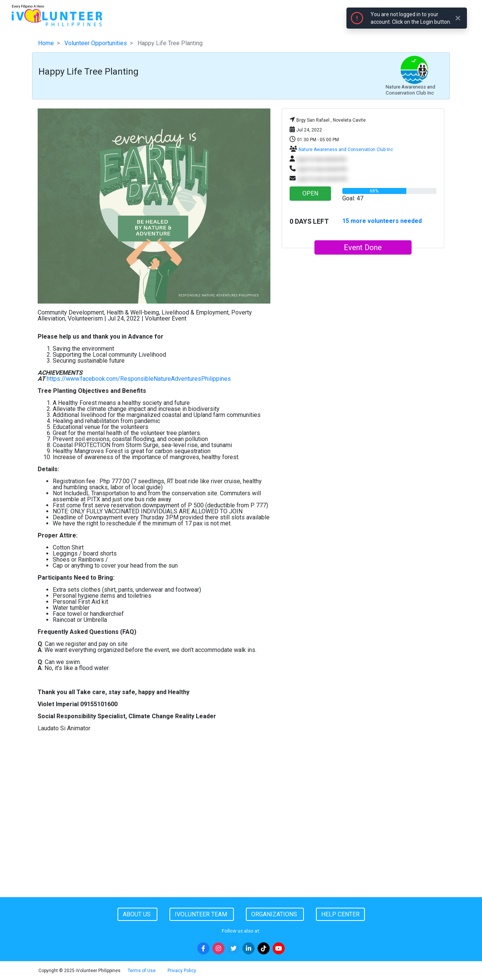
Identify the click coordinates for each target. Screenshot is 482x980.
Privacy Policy (182, 971)
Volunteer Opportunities (96, 43)
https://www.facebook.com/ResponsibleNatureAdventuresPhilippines (139, 379)
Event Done (363, 247)
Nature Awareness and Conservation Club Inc (346, 150)
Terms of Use (142, 971)
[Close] (458, 18)
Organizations (275, 914)
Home (46, 43)
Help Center (340, 914)
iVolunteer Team (202, 914)
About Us (137, 914)
